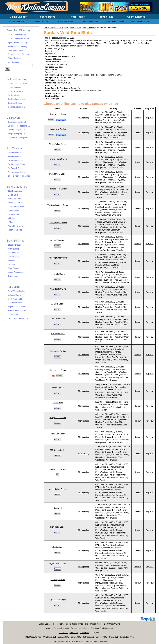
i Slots (11, 222)
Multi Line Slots (14, 199)
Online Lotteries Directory (19, 54)
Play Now (150, 118)
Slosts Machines (90, 22)
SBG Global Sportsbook (18, 318)
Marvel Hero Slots (15, 226)
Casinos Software (15, 91)
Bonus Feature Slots (17, 203)
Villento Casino (58, 547)
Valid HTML (85, 633)
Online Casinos (45, 624)
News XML (52, 637)
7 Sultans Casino (15, 303)
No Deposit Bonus (16, 168)
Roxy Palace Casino (58, 418)
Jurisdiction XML (127, 637)
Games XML (76, 637)
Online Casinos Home (17, 35)
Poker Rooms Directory (18, 46)
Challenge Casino (58, 580)
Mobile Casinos (14, 58)
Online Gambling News (18, 84)
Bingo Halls (83, 624)
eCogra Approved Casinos (19, 176)
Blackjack (65, 628)
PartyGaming (14, 257)
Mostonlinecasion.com (81, 641)
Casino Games (75, 28)
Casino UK (58, 508)
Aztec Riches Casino (58, 489)
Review (137, 118)
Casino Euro (13, 314)
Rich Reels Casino (58, 527)
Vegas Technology (16, 272)
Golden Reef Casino (58, 600)
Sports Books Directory (18, 43)
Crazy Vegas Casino (58, 370)
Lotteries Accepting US (17, 138)
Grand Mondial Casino (58, 469)
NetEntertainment (15, 253)
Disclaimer (74, 633)
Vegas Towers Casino (58, 563)
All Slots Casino (58, 304)
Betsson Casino (15, 295)
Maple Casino (58, 388)
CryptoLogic (13, 276)
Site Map (37, 637)
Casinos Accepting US (17, 122)
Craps (87, 628)
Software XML (88, 637)
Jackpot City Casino (58, 240)
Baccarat (109, 628)
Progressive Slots (15, 230)
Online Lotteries (96, 624)
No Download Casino (17, 172)
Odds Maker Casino (16, 299)
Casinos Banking (15, 95)
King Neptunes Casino (58, 258)
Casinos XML (63, 637)
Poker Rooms (59, 624)
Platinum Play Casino (58, 189)
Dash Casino (58, 403)
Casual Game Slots (16, 207)
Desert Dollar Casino (58, 174)
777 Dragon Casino (58, 450)
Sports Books (48, 17)
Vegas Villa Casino (58, 129)
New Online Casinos (17, 153)
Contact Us (63, 633)
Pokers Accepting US (17, 130)
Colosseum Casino (58, 351)
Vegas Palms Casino (58, 144)
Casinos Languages (16, 99)
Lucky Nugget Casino (58, 223)
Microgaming (83, 118)
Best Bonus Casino (16, 160)
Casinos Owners (15, 103)
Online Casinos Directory (18, 39)
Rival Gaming (14, 268)
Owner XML (113, 637)
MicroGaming (83, 453)
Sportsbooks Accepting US (19, 126)
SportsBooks (71, 624)
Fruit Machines (14, 214)
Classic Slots (13, 210)
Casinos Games (15, 88)
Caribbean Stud (97, 628)
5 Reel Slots (13, 195)
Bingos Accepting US (17, 134)
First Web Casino (58, 319)
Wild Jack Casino (58, 334)
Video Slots (13, 218)
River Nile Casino (58, 274)
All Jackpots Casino (58, 289)
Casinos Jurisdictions (17, 107)
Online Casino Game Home (55, 28)
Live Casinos (13, 62)
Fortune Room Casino (58, 159)
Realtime (12, 264)
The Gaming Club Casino (58, 205)
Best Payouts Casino (17, 164)
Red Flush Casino (58, 434)
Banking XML (101, 637)
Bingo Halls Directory (17, 50)
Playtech (12, 261)
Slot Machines (89, 28)
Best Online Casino (16, 157)
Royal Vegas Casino (58, 114)
